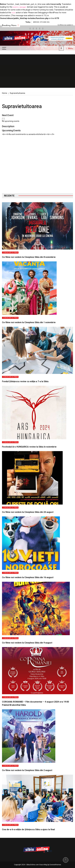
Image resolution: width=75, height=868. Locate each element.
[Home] (5, 93)
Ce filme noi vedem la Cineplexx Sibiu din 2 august (27, 770)
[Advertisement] (37, 166)
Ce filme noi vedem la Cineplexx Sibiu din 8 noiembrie (29, 257)
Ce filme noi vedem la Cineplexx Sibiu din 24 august (28, 512)
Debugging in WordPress (48, 13)
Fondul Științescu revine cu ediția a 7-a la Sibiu (25, 381)
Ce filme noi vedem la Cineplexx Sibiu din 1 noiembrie (29, 322)
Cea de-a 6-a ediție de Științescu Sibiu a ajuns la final (28, 829)
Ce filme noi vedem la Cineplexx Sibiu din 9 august (27, 643)
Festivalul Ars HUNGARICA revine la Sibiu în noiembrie (29, 447)
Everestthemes (55, 865)
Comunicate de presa (10, 253)
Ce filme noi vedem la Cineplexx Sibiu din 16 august (28, 577)
